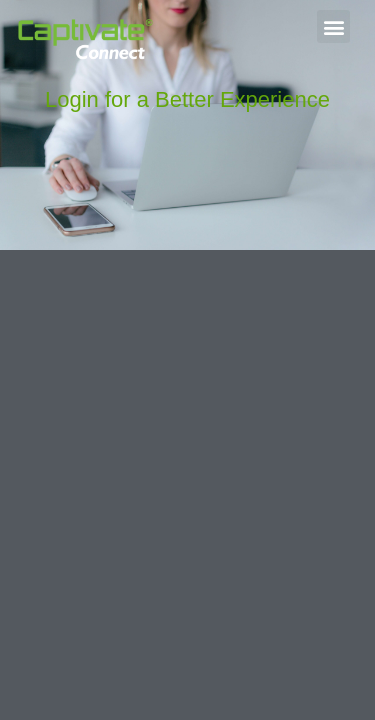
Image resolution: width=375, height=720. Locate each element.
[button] (333, 26)
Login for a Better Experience (187, 99)
